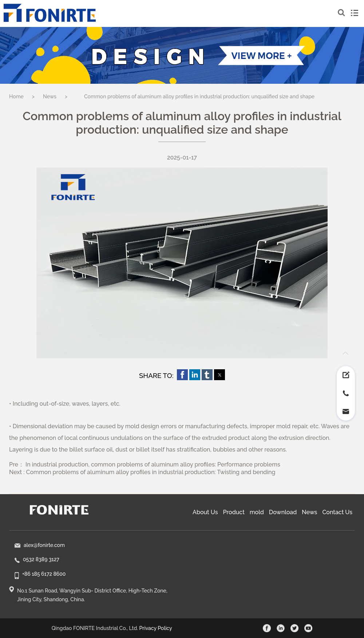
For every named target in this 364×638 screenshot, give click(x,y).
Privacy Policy (156, 628)
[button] (182, 375)
